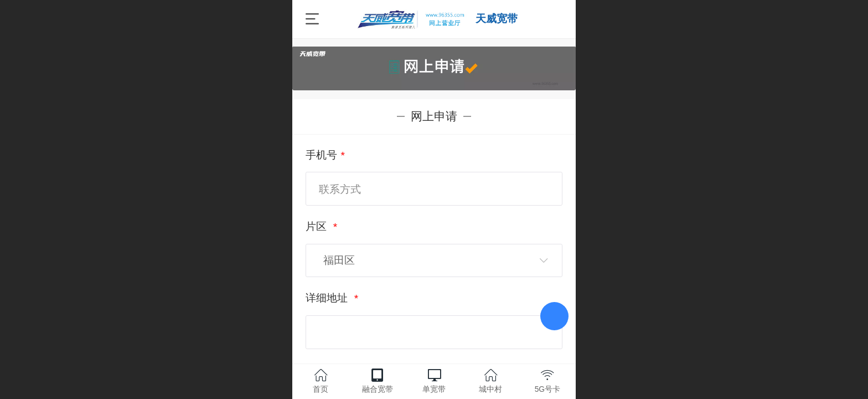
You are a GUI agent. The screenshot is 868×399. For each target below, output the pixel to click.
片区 (317, 226)
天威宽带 (497, 19)
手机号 (321, 155)
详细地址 (328, 298)
